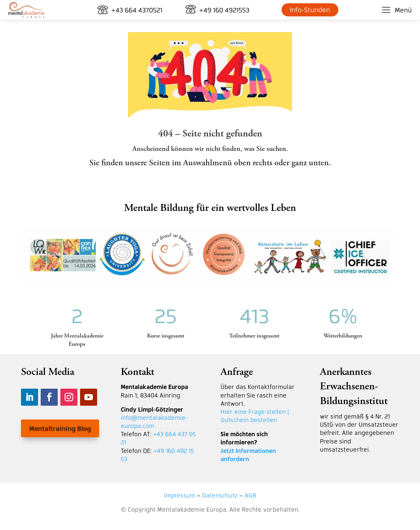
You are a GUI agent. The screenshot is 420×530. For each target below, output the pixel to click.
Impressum (180, 495)
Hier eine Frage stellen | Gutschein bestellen (255, 416)
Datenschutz (220, 495)
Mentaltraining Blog (60, 428)
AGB (250, 495)
